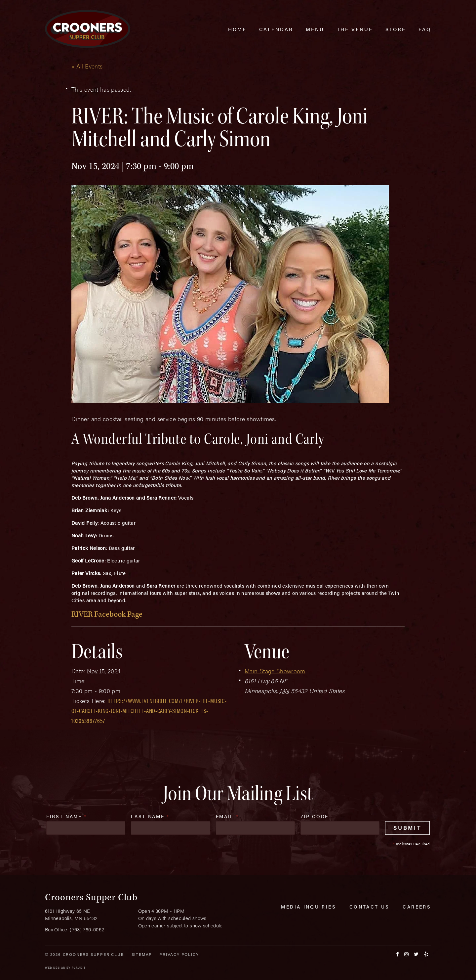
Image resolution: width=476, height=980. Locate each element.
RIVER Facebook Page (107, 614)
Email (227, 816)
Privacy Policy (179, 954)
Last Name (150, 816)
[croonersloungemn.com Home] (88, 29)
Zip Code (315, 816)
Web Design (55, 968)
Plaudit (79, 968)
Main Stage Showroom (275, 671)
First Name (67, 816)
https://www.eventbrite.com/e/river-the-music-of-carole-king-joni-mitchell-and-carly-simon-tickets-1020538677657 (149, 711)
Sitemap (142, 954)
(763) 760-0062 (87, 929)
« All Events (87, 66)
